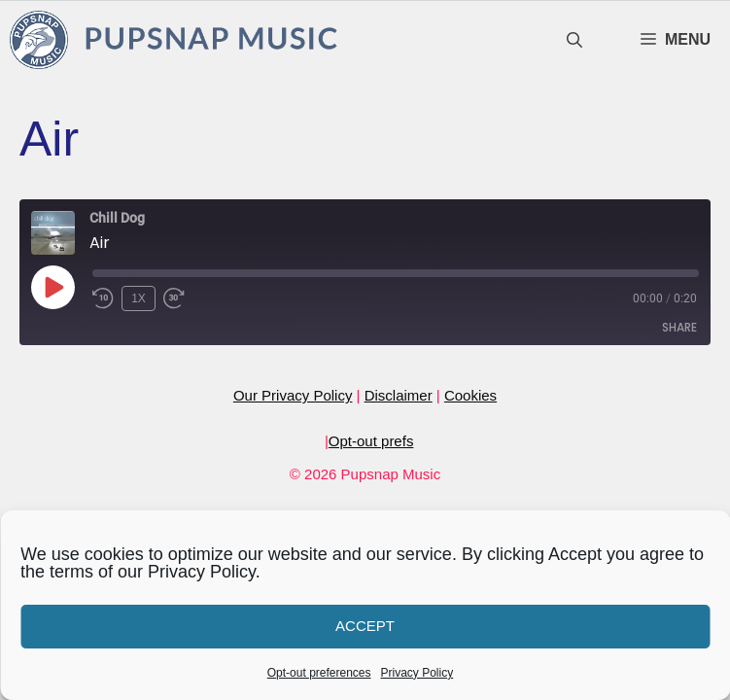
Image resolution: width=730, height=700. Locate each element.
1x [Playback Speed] (139, 298)
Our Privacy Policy (293, 395)
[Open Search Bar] (574, 40)
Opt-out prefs (371, 441)
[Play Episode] (52, 287)
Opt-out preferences (319, 673)
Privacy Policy (417, 673)
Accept (365, 626)
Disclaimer (399, 395)
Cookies (470, 395)
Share (679, 327)
